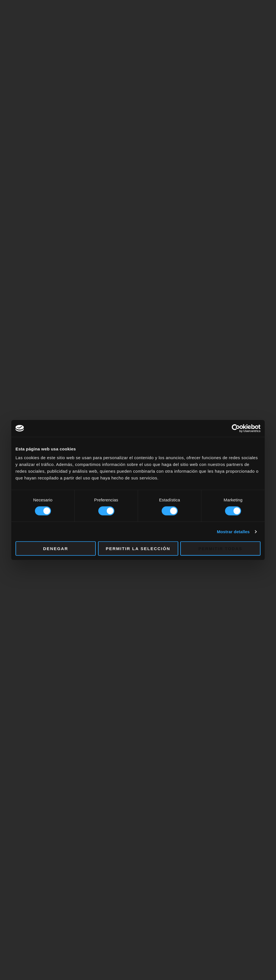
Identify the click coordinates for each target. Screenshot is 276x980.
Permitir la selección (138, 549)
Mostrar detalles (233, 531)
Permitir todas (220, 549)
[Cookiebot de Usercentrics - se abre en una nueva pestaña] (236, 428)
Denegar (56, 549)
